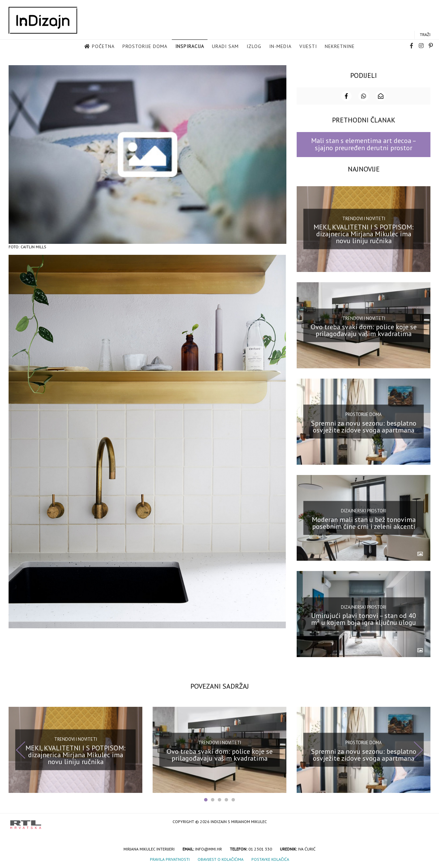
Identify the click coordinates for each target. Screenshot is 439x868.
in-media (280, 46)
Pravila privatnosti (170, 859)
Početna (103, 46)
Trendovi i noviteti (364, 218)
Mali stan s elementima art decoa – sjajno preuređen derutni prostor (364, 144)
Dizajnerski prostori (364, 510)
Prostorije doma (145, 46)
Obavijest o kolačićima (221, 859)
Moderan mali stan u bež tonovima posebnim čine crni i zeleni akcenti (364, 523)
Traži (425, 34)
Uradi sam (225, 46)
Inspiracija (190, 46)
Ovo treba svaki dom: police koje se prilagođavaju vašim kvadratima (364, 330)
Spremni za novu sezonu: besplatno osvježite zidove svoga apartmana (364, 426)
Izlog (254, 46)
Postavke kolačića (270, 859)
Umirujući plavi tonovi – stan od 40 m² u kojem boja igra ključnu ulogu (364, 619)
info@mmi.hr (209, 849)
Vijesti (308, 46)
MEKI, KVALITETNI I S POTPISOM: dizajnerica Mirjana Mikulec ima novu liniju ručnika (364, 234)
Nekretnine (340, 46)
